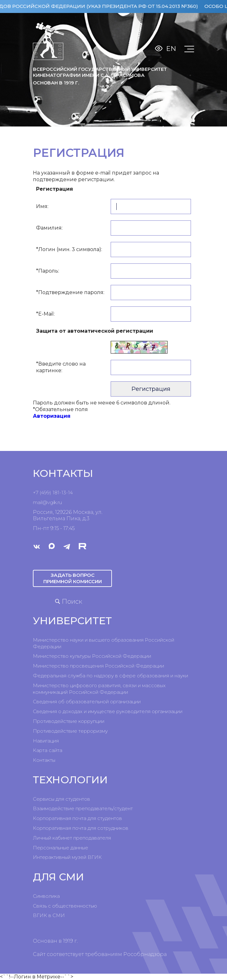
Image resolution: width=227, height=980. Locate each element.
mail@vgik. (45, 502)
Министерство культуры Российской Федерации (92, 656)
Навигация (46, 741)
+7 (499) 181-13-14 (53, 493)
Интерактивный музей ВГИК (67, 857)
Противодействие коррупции (69, 721)
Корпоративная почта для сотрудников (81, 828)
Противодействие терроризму (70, 731)
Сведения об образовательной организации (87, 702)
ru (60, 502)
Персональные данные (61, 848)
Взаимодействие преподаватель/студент (83, 808)
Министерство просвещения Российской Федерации (98, 666)
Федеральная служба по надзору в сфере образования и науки (110, 676)
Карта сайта (48, 750)
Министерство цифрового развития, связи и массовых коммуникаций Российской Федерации (99, 689)
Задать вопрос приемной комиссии (73, 578)
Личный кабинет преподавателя (72, 838)
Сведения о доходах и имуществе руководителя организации (108, 711)
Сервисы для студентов (61, 799)
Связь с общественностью (65, 906)
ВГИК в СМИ (49, 915)
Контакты (44, 760)
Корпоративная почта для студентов (77, 818)
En (171, 49)
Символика (46, 896)
